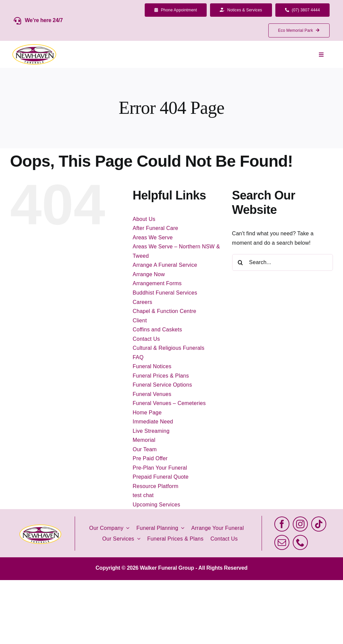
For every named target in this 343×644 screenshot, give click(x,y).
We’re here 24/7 (44, 20)
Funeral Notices (152, 366)
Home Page (147, 413)
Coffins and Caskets (157, 330)
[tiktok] (319, 524)
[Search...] (283, 262)
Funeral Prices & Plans (161, 376)
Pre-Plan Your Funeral (160, 468)
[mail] (282, 542)
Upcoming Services (156, 505)
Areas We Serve (153, 237)
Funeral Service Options (162, 385)
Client (140, 320)
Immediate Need (153, 422)
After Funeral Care (155, 228)
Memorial (144, 440)
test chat (143, 495)
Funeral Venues (152, 394)
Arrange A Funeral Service (165, 265)
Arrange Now (149, 274)
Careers (143, 302)
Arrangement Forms (157, 283)
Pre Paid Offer (150, 458)
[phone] (300, 542)
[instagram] (300, 524)
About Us (144, 219)
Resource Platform (156, 486)
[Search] (241, 262)
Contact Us (146, 339)
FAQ (138, 357)
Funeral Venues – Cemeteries (169, 403)
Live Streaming (151, 431)
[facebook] (282, 524)
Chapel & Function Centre (164, 311)
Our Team (145, 449)
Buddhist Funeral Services (165, 293)
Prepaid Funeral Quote (161, 477)
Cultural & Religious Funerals (168, 348)
